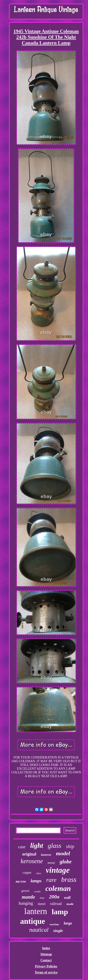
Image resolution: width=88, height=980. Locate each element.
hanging (26, 903)
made (70, 904)
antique (33, 921)
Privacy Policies (46, 966)
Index (46, 948)
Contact (46, 960)
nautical (39, 930)
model (63, 853)
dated (42, 904)
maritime (54, 924)
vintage (58, 870)
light (37, 845)
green (25, 891)
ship (70, 846)
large (68, 923)
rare (51, 880)
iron (42, 898)
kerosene (32, 861)
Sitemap (46, 954)
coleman (58, 888)
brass (69, 879)
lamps (36, 881)
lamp (60, 912)
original (29, 854)
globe (66, 862)
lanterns (46, 855)
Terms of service (46, 972)
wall (67, 898)
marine (21, 882)
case (22, 847)
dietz (39, 873)
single (58, 931)
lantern (36, 911)
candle (37, 891)
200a (54, 897)
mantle (29, 897)
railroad (56, 904)
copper (27, 873)
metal (51, 863)
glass (55, 846)
